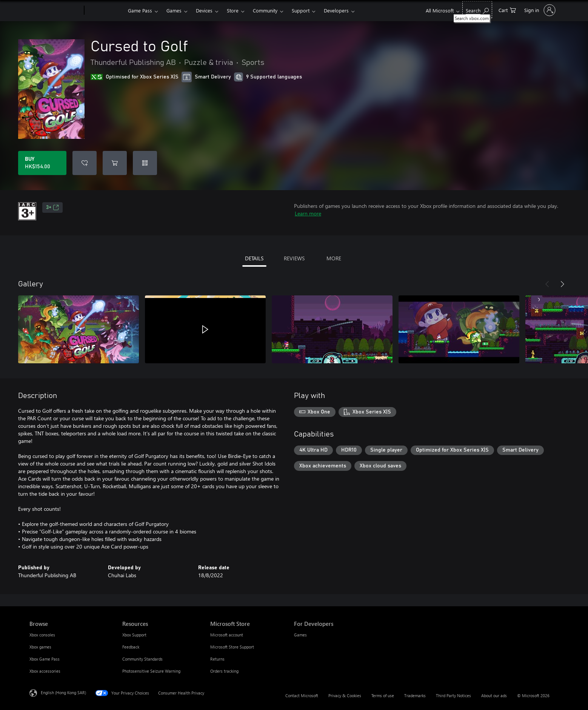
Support (301, 10)
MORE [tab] (334, 258)
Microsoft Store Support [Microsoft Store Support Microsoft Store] (232, 647)
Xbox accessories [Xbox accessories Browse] (45, 671)
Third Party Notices (453, 695)
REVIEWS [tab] (294, 258)
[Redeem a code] (145, 163)
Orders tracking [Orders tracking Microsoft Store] (224, 671)
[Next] (562, 284)
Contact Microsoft (302, 695)
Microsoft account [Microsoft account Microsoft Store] (227, 635)
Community (265, 10)
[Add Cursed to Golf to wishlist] (85, 163)
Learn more (308, 213)
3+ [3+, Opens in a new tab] (52, 207)
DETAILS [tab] (254, 258)
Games (174, 10)
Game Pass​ (140, 10)
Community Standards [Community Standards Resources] (142, 659)
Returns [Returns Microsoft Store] (217, 659)
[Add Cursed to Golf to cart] (115, 163)
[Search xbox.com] (477, 10)
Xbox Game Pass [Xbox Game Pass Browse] (45, 659)
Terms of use (383, 695)
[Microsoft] (55, 11)
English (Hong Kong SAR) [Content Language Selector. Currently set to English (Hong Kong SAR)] (63, 692)
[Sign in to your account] (539, 10)
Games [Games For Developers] (300, 635)
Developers (336, 10)
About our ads (494, 695)
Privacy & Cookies (345, 695)
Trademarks (415, 695)
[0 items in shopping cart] (507, 10)
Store (233, 10)
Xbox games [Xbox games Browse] (40, 647)
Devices (204, 10)
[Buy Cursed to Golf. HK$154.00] (42, 163)
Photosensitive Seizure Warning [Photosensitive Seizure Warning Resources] (151, 671)
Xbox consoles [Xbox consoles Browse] (42, 635)
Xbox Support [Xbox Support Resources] (134, 635)
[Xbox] (105, 11)
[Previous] (547, 284)
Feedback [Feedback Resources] (131, 647)
